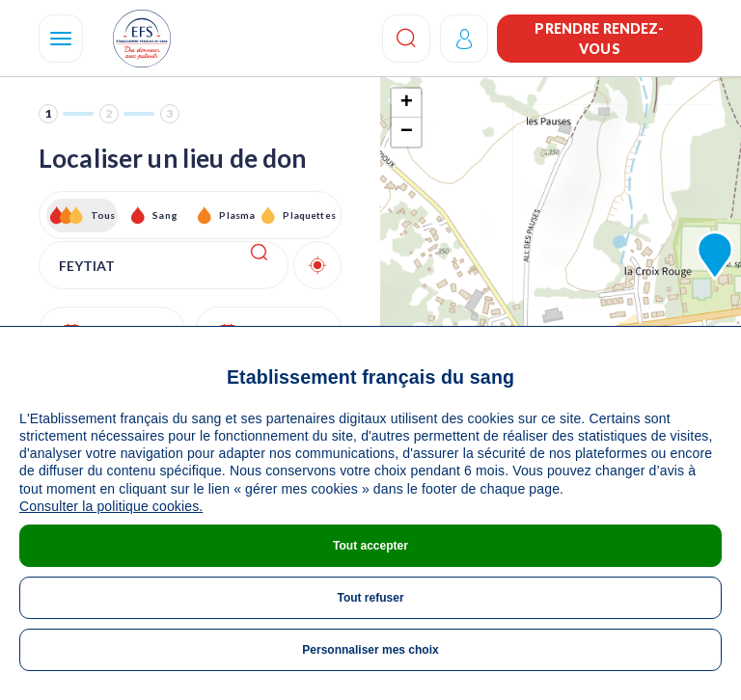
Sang (165, 215)
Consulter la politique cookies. (111, 506)
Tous (103, 215)
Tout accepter (370, 546)
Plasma (237, 215)
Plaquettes (308, 215)
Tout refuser (370, 598)
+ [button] (407, 103)
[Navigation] (61, 39)
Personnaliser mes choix (370, 650)
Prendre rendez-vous (599, 39)
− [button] (407, 132)
